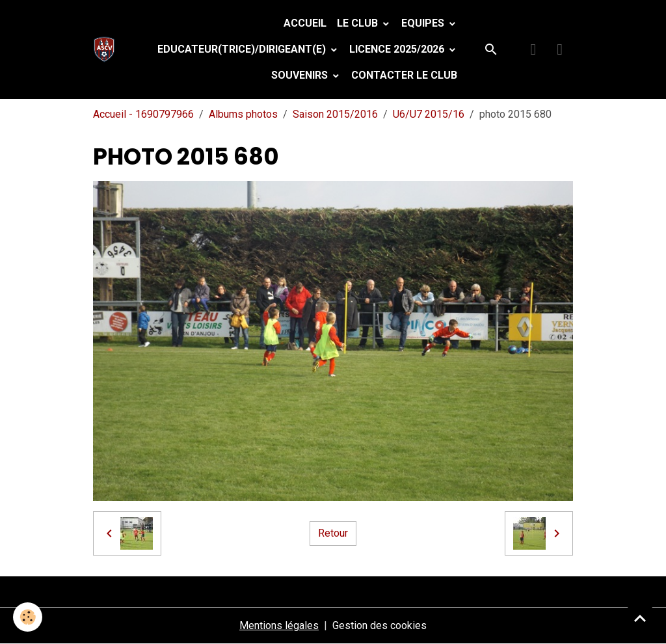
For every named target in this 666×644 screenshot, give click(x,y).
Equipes (424, 23)
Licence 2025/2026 (398, 49)
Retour (333, 533)
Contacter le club (404, 75)
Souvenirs (301, 75)
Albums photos (243, 114)
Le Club (359, 23)
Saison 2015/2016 (335, 114)
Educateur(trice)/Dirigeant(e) (243, 49)
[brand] (107, 49)
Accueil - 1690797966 (143, 114)
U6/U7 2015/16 (429, 114)
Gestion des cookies (380, 625)
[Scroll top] (640, 618)
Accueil (305, 23)
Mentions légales (279, 625)
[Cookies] (28, 617)
